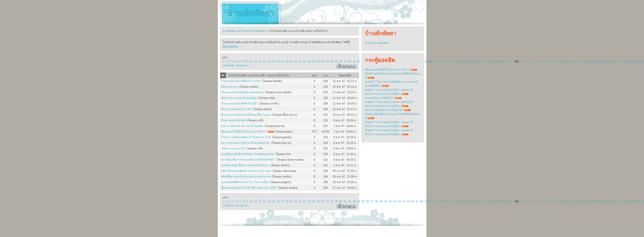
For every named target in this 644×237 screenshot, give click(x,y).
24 (314, 62)
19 (291, 62)
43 (399, 202)
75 (544, 62)
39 (381, 202)
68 (512, 62)
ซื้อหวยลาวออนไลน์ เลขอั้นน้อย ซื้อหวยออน (246, 115)
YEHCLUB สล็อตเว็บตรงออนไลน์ (384, 110)
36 (368, 202)
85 (589, 62)
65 (498, 62)
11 (255, 62)
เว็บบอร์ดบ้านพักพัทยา (254, 31)
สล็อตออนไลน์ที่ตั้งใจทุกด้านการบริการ (243, 132)
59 (471, 62)
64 (493, 62)
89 (607, 62)
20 (296, 62)
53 (444, 62)
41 (390, 202)
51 (435, 62)
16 (278, 62)
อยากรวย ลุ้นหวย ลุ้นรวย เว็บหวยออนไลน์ (245, 143)
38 (377, 202)
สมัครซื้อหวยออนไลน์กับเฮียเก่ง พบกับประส (246, 177)
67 (507, 62)
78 (558, 62)
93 (625, 62)
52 (440, 62)
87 (598, 62)
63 (489, 62)
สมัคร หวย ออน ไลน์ (233, 148)
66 (502, 62)
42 (395, 202)
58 (466, 62)
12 (260, 62)
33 (354, 62)
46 (413, 202)
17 (282, 62)
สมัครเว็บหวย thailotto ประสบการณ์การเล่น (246, 171)
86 (594, 62)
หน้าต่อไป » (243, 66)
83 (580, 62)
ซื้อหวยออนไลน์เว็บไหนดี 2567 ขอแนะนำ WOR (249, 188)
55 (453, 62)
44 (404, 202)
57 (462, 62)
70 (522, 62)
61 (480, 62)
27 (327, 62)
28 (332, 62)
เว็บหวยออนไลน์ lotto (233, 120)
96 (639, 62)
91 (616, 62)
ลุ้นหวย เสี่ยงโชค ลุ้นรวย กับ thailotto (242, 126)
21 (300, 62)
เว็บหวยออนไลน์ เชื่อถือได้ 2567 (239, 104)
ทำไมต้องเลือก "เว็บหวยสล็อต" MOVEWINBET (248, 160)
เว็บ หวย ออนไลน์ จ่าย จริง (236, 109)
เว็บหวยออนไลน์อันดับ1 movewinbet (242, 92)
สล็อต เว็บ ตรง (229, 87)
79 (562, 62)
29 (336, 62)
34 (359, 62)
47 (417, 202)
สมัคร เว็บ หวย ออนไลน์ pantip (239, 98)
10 (251, 62)
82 (576, 62)
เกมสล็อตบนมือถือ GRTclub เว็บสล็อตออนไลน (247, 154)
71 (526, 62)
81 (571, 62)
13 (264, 62)
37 (372, 202)
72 (531, 62)
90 (612, 62)
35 (363, 202)
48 (422, 202)
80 (567, 62)
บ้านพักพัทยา (250, 13)
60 (475, 62)
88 (603, 62)
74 (540, 62)
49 (426, 62)
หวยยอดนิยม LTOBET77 (379, 98)
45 (408, 202)
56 (457, 62)
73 (535, 62)
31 (345, 62)
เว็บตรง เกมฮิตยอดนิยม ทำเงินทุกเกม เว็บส (246, 137)
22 (305, 62)
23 (309, 62)
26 (323, 62)
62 (484, 62)
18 (287, 62)
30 (341, 62)
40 (386, 202)
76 (549, 62)
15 (273, 62)
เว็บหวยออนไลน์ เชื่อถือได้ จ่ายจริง (241, 81)
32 (350, 62)
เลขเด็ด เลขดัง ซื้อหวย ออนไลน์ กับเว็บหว (245, 165)
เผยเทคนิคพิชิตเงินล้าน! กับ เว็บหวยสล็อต (245, 182)
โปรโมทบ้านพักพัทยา (377, 43)
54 (449, 62)
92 (621, 62)
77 (553, 62)
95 (634, 62)
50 (431, 62)
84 (585, 62)
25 (318, 62)
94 (630, 62)
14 (269, 62)
